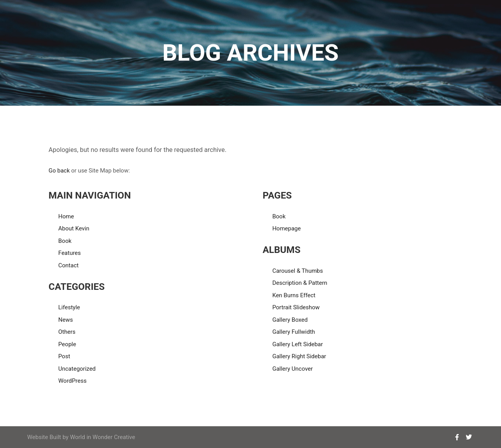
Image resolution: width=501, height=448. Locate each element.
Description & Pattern (300, 283)
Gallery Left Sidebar (297, 344)
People (67, 344)
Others (67, 332)
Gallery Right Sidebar (299, 356)
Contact (68, 265)
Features (70, 253)
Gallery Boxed (290, 320)
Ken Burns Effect (294, 295)
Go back (59, 171)
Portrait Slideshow (296, 307)
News (66, 320)
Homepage (286, 228)
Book (65, 241)
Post (64, 356)
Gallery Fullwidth (294, 332)
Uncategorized (77, 369)
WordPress (72, 381)
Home (66, 216)
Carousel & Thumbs (297, 271)
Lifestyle (69, 307)
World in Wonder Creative (103, 437)
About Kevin (74, 228)
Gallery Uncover (292, 369)
